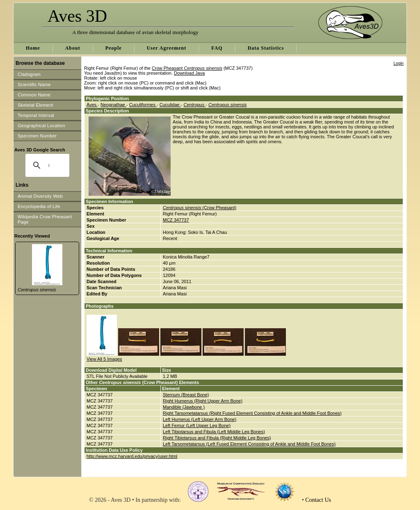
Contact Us (318, 500)
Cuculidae (170, 105)
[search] (49, 165)
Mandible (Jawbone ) (184, 407)
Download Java (189, 73)
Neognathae (113, 105)
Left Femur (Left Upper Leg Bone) (197, 425)
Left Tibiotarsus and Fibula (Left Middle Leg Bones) (214, 432)
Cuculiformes (143, 105)
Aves (92, 105)
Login (399, 63)
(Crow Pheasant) (200, 208)
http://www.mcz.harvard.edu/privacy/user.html (132, 456)
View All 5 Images (104, 359)
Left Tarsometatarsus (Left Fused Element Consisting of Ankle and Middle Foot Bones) (249, 444)
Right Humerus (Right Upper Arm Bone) (203, 401)
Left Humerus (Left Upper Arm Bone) (200, 419)
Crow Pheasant (187, 68)
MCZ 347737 (176, 220)
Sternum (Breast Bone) (186, 395)
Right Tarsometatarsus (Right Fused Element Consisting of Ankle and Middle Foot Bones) (252, 413)
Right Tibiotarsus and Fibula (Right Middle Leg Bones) (217, 438)
